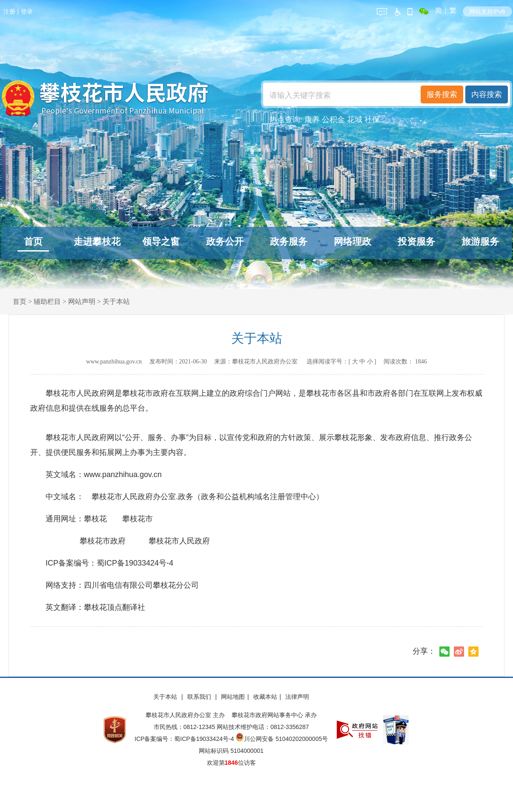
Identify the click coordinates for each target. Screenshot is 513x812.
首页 (33, 242)
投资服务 (416, 242)
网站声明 (82, 302)
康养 (312, 120)
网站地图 (233, 697)
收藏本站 (265, 697)
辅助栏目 (47, 302)
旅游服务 (480, 242)
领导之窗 (161, 242)
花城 (355, 120)
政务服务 (289, 242)
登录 (27, 11)
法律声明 (297, 697)
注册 (9, 11)
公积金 (333, 120)
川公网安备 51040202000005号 (282, 739)
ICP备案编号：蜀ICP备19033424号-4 (185, 739)
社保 (372, 120)
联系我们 (200, 697)
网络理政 (353, 242)
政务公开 (225, 242)
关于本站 (116, 302)
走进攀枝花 (97, 242)
